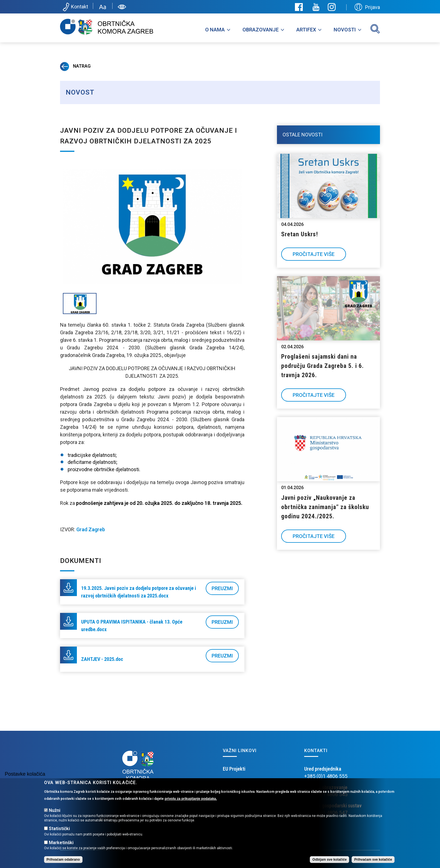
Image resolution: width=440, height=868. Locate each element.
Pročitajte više (314, 254)
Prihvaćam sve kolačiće (373, 860)
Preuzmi (222, 588)
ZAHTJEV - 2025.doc (102, 659)
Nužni (55, 810)
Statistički (59, 829)
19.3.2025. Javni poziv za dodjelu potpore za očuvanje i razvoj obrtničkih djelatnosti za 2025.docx (139, 592)
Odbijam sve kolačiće (329, 860)
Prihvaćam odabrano (63, 860)
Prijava (367, 7)
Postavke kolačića (25, 774)
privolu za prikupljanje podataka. (191, 799)
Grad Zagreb (91, 529)
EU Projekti (234, 769)
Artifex (306, 30)
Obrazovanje (261, 30)
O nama (215, 30)
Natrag (75, 66)
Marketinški (61, 843)
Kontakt (75, 7)
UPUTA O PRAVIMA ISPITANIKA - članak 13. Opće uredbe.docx (132, 626)
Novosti (345, 30)
